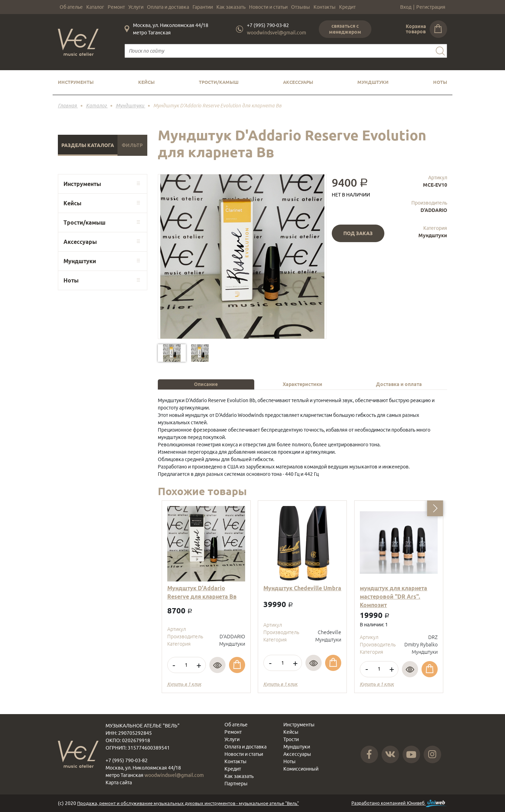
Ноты (440, 82)
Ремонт (116, 7)
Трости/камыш (219, 82)
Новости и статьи (268, 7)
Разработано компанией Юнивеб (399, 803)
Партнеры (236, 784)
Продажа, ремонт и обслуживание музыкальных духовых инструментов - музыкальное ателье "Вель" (188, 803)
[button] (435, 508)
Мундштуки (373, 82)
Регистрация (431, 7)
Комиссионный (301, 769)
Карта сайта (119, 783)
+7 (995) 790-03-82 (268, 25)
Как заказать (231, 7)
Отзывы (301, 7)
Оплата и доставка (168, 7)
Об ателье (71, 7)
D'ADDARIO (434, 210)
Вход (406, 7)
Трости (291, 739)
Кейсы (146, 82)
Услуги (136, 7)
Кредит (347, 7)
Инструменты (76, 82)
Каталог (95, 7)
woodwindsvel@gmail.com (277, 33)
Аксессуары (298, 82)
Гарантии (203, 7)
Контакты (325, 7)
